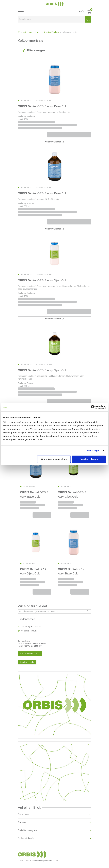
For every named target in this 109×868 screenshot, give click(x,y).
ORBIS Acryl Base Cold (43, 106)
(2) (54, 142)
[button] (81, 12)
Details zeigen (93, 450)
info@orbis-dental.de (29, 631)
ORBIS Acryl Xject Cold (43, 280)
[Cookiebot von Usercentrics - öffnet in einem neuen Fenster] (93, 407)
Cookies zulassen (89, 459)
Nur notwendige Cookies (54, 459)
